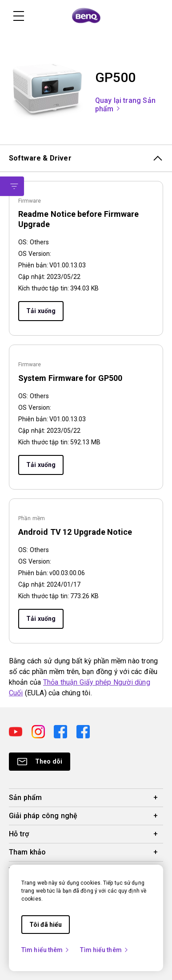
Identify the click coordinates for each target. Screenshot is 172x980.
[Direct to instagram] (39, 731)
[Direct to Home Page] (86, 16)
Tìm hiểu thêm (46, 950)
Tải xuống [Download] (41, 311)
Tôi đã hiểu (46, 925)
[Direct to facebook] (62, 731)
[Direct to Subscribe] (40, 762)
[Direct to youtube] (17, 731)
